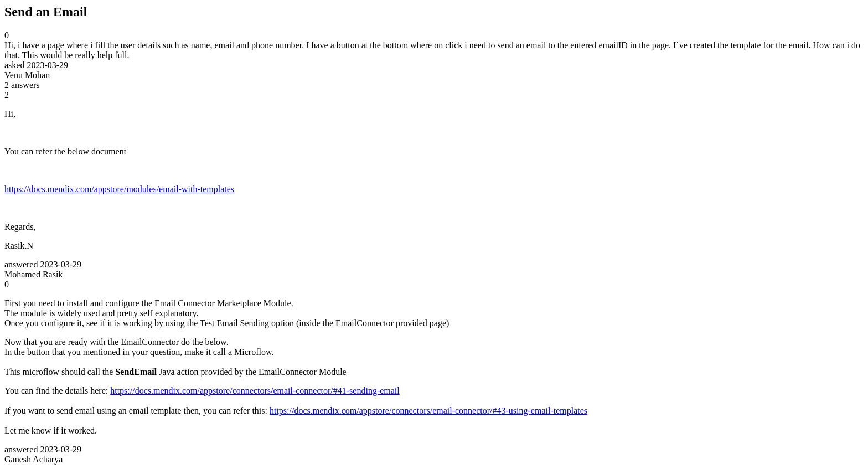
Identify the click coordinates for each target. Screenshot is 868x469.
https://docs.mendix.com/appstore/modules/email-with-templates (119, 189)
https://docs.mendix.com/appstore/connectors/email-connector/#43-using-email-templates (428, 411)
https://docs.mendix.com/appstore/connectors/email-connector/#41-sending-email (255, 391)
